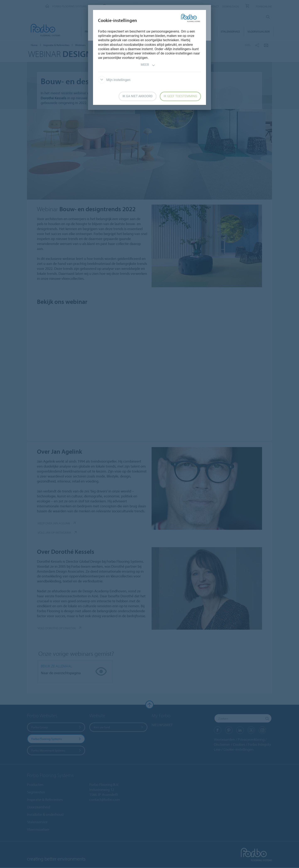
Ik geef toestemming (180, 96)
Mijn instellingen (114, 80)
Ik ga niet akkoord (138, 96)
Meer (148, 65)
